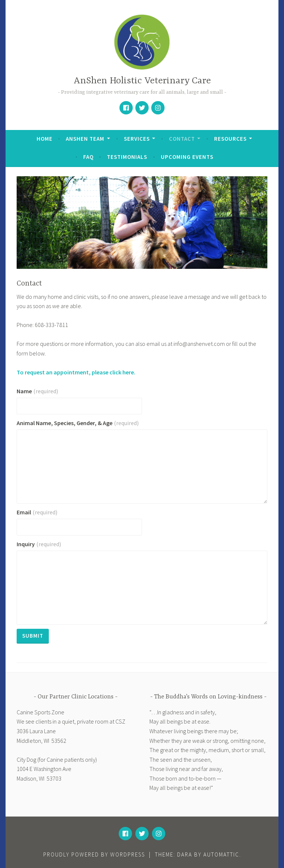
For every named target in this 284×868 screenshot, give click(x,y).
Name (37, 391)
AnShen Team (85, 139)
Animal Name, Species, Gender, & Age (78, 423)
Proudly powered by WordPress (94, 854)
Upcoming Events (187, 157)
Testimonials (127, 157)
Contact (182, 139)
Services (137, 139)
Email (37, 512)
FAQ (88, 157)
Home (45, 139)
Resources (230, 139)
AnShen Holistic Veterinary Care (142, 81)
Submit (33, 636)
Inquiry (39, 544)
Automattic (221, 854)
